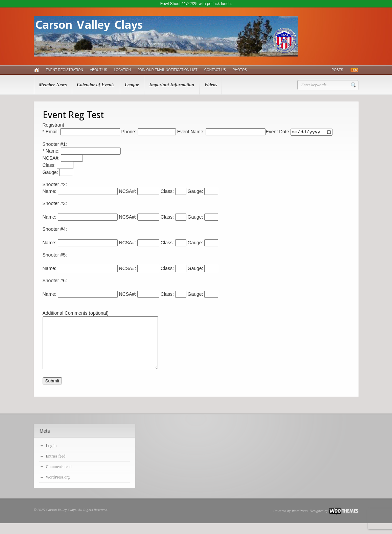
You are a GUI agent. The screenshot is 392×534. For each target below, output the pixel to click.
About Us (99, 70)
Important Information (172, 85)
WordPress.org (58, 488)
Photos (240, 70)
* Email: (81, 132)
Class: (58, 166)
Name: (80, 192)
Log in (51, 457)
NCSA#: (63, 159)
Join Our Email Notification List (168, 70)
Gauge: (58, 173)
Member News (53, 85)
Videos (211, 85)
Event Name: (221, 132)
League (132, 85)
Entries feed (56, 467)
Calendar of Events (96, 85)
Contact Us (215, 70)
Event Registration (65, 70)
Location (122, 70)
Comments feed (59, 477)
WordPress (300, 521)
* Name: (82, 152)
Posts (338, 70)
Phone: (148, 132)
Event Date (299, 132)
